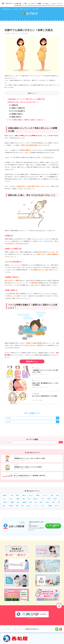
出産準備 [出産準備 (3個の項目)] (50, 506)
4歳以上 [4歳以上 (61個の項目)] (24, 495)
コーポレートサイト (6, 629)
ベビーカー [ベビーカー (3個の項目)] (36, 506)
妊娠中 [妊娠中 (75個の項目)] (17, 495)
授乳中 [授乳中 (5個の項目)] (48, 502)
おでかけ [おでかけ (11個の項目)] (11, 499)
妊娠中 (14, 33)
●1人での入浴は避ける (17, 111)
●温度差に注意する (16, 114)
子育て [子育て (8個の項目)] (43, 499)
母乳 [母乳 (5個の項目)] (18, 502)
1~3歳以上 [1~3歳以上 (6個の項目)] (5, 502)
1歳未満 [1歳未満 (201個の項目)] (4, 495)
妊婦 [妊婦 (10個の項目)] (23, 499)
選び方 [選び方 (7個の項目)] (55, 499)
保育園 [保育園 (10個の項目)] (18, 499)
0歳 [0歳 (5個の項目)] (36, 502)
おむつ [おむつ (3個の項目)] (43, 506)
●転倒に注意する (15, 117)
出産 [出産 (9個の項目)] (29, 499)
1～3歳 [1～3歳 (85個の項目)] (11, 495)
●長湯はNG (14, 105)
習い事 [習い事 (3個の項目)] (57, 506)
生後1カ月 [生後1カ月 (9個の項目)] (35, 499)
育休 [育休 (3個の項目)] (22, 506)
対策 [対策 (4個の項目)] (59, 502)
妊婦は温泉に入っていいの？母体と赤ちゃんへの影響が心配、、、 (28, 99)
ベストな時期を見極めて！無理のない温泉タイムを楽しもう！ (26, 120)
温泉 (26, 33)
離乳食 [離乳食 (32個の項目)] (38, 495)
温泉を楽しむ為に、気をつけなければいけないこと (23, 102)
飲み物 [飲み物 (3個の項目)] (28, 506)
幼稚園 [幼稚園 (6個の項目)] (12, 502)
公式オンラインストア (19, 629)
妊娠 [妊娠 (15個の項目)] (52, 495)
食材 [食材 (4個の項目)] (53, 502)
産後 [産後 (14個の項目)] (57, 495)
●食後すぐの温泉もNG (17, 108)
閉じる (33, 93)
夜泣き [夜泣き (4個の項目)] (4, 506)
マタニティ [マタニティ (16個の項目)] (45, 495)
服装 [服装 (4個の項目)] (17, 506)
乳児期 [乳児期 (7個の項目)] (49, 499)
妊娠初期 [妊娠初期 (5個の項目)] (24, 502)
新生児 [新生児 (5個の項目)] (41, 502)
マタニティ (19, 33)
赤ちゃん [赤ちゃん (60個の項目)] (31, 495)
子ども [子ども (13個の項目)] (4, 499)
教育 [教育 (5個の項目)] (31, 502)
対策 (24, 33)
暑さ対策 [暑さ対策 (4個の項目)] (11, 506)
